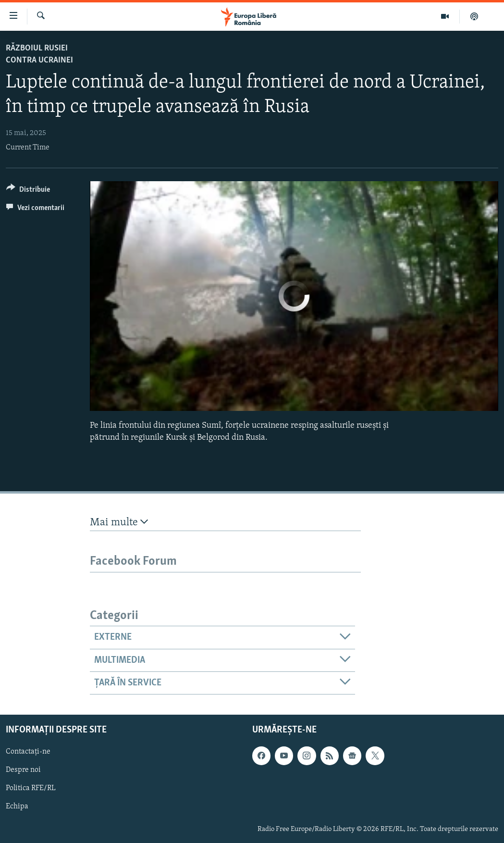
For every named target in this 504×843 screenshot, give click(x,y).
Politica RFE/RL (31, 789)
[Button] (28, 191)
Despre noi (23, 770)
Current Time (28, 148)
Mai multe (119, 522)
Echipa (17, 807)
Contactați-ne (28, 752)
